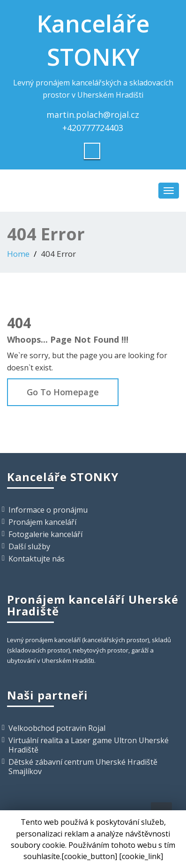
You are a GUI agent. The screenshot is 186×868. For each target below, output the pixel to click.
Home (18, 254)
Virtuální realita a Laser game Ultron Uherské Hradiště (89, 745)
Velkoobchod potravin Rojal (57, 728)
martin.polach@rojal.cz (93, 115)
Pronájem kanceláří (42, 522)
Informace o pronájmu (48, 510)
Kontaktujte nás (37, 559)
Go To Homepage (63, 392)
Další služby (29, 546)
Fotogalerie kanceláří (45, 534)
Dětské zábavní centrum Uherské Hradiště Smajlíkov (83, 767)
